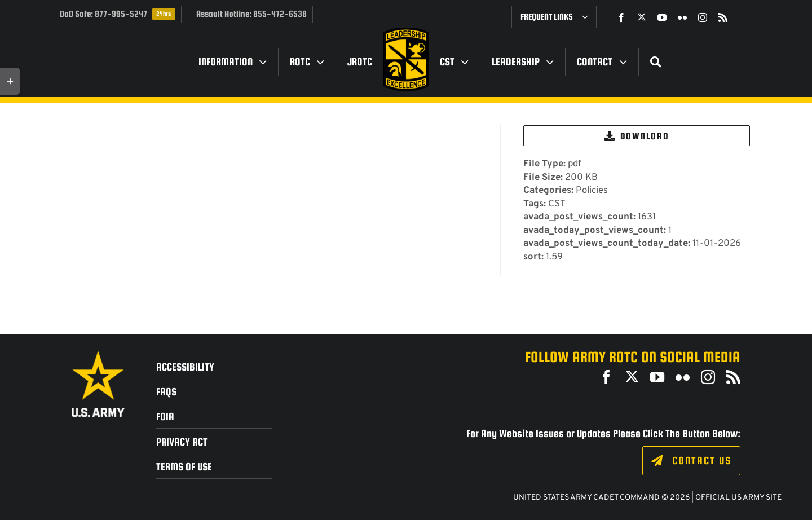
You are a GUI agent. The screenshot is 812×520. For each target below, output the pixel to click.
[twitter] (642, 17)
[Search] (656, 62)
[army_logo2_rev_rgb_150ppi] (98, 355)
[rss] (723, 17)
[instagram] (703, 17)
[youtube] (662, 17)
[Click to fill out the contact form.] (691, 461)
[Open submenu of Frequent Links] (589, 17)
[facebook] (621, 17)
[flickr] (682, 17)
